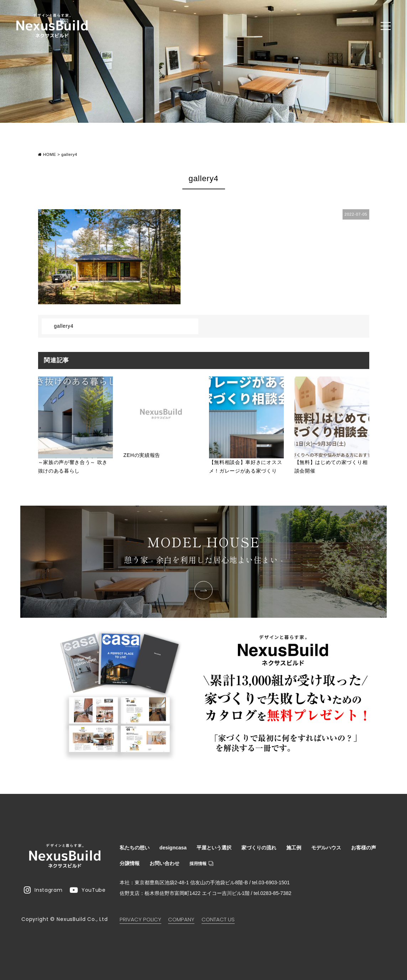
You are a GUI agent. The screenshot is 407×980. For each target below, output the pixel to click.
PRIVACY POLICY (140, 919)
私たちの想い (135, 848)
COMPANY (181, 919)
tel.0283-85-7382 (272, 893)
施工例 (294, 848)
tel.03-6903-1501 (271, 882)
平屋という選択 (214, 848)
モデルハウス (326, 848)
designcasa (173, 848)
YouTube (88, 890)
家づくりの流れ (259, 848)
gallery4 (64, 326)
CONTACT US (218, 919)
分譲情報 (130, 863)
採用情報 (201, 864)
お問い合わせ (165, 863)
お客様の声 (364, 848)
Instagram (43, 890)
